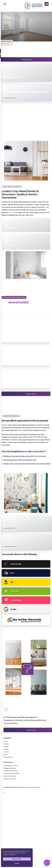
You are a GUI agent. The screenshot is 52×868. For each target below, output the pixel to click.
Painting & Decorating (10, 765)
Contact (6, 752)
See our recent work (10, 545)
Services (6, 744)
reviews (11, 212)
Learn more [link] (12, 855)
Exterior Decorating (10, 776)
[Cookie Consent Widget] (17, 858)
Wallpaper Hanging (9, 768)
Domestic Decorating (10, 771)
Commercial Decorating (11, 773)
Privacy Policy (8, 757)
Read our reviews (9, 527)
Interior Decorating (10, 779)
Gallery (6, 746)
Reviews (6, 749)
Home (5, 741)
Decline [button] (17, 863)
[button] (47, 863)
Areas (5, 754)
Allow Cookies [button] (17, 859)
